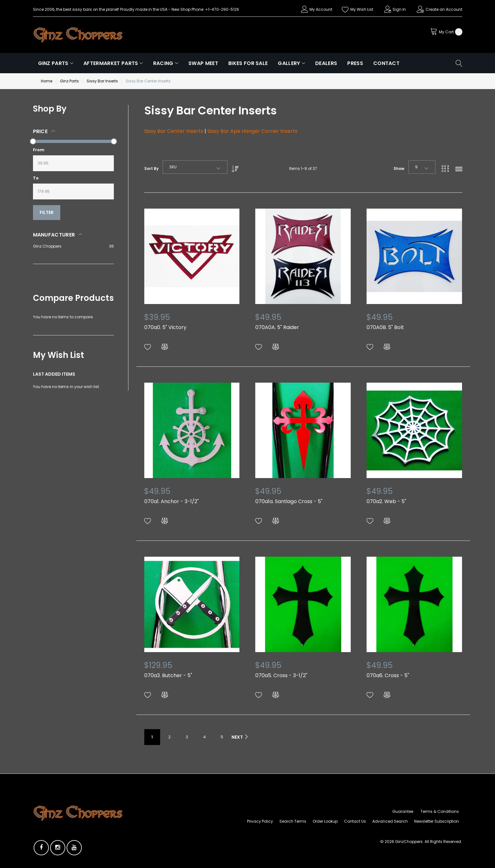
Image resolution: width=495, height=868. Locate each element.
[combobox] (195, 167)
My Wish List (362, 9)
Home (47, 81)
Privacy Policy (260, 821)
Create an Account (444, 9)
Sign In (399, 9)
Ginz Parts (69, 81)
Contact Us (355, 821)
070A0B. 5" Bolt (385, 327)
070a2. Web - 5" (386, 501)
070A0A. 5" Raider (277, 327)
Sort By (151, 168)
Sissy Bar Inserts (102, 81)
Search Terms (293, 821)
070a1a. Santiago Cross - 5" (289, 501)
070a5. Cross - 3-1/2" (281, 675)
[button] (148, 347)
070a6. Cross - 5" (388, 675)
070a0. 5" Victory (165, 327)
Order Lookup (325, 821)
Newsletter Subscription (436, 821)
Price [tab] (40, 131)
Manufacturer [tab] (54, 235)
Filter (47, 212)
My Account (321, 9)
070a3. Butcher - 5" (168, 675)
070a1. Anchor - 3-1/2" (172, 501)
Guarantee (403, 811)
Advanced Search (390, 821)
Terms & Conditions (440, 811)
